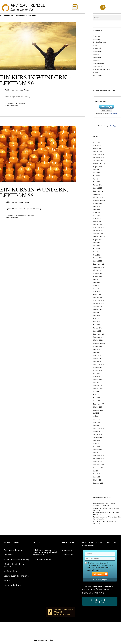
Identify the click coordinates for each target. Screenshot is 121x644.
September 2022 (99, 273)
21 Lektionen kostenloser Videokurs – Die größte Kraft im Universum (45, 552)
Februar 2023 (98, 258)
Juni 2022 (97, 282)
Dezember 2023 (99, 228)
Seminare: (8, 555)
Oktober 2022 (98, 270)
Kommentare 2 (22, 103)
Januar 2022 (97, 297)
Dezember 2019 (98, 364)
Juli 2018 (96, 392)
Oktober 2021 (98, 307)
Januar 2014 (97, 477)
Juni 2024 (97, 209)
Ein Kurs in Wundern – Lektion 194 (104, 505)
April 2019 (96, 374)
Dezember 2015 (98, 456)
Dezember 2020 (99, 334)
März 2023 (97, 255)
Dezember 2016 (98, 428)
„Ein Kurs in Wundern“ (43, 559)
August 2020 (98, 346)
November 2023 (99, 231)
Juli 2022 (96, 279)
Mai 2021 (96, 319)
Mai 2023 (96, 249)
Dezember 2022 (99, 264)
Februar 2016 (98, 450)
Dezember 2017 (98, 404)
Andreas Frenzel (23, 90)
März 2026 (97, 145)
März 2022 (97, 291)
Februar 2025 (98, 185)
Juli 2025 (96, 170)
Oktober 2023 (98, 234)
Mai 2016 (96, 444)
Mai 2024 (96, 212)
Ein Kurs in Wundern (11, 105)
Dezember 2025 (99, 155)
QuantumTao (98, 66)
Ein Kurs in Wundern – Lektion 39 (36, 80)
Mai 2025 (96, 176)
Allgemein (97, 36)
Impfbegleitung (10, 571)
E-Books (7, 581)
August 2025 (98, 167)
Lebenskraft (97, 54)
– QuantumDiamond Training (16, 559)
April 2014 (96, 474)
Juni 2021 (96, 316)
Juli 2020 (96, 349)
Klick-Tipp (113, 126)
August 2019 (97, 371)
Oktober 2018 (98, 386)
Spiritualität (97, 76)
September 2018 (99, 389)
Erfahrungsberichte (12, 585)
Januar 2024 (97, 224)
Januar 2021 (97, 331)
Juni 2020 (97, 352)
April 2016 (96, 447)
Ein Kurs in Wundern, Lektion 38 (34, 193)
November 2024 (99, 194)
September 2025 (99, 164)
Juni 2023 (97, 246)
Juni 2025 (97, 173)
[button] (75, 7)
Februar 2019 (98, 380)
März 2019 (97, 377)
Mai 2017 (96, 416)
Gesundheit (97, 48)
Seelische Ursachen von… (102, 69)
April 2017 (96, 419)
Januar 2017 (97, 425)
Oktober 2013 (98, 480)
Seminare (96, 73)
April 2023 (97, 252)
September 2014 (99, 468)
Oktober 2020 (98, 340)
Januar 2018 (97, 401)
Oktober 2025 (98, 161)
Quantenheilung (99, 63)
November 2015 (98, 459)
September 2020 (99, 343)
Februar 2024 (98, 221)
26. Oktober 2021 (10, 103)
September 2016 (99, 437)
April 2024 (97, 215)
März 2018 (97, 398)
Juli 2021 (96, 313)
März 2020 (97, 355)
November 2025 (99, 158)
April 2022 (97, 288)
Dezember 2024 (99, 191)
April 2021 (96, 322)
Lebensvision (98, 60)
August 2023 (98, 240)
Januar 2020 (97, 361)
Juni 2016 (96, 440)
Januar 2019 (97, 383)
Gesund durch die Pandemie (16, 576)
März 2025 (97, 182)
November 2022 (99, 267)
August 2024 (98, 203)
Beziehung (97, 39)
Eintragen (105, 107)
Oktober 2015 (98, 462)
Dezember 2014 (98, 465)
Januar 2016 (97, 453)
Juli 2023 (96, 243)
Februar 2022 (98, 295)
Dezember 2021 (98, 301)
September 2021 (99, 310)
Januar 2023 (97, 261)
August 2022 (98, 276)
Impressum (67, 550)
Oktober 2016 (98, 434)
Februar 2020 (98, 358)
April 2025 (97, 179)
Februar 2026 (98, 148)
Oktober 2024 (98, 197)
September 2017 (99, 410)
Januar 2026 (97, 152)
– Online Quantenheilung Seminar (15, 565)
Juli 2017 (96, 413)
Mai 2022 (96, 285)
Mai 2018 (96, 395)
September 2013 (99, 483)
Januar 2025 (97, 188)
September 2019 (99, 367)
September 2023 (99, 237)
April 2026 (97, 142)
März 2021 (97, 325)
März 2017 (97, 422)
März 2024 (97, 218)
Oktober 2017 (98, 407)
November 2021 (98, 304)
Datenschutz (113, 114)
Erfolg (95, 45)
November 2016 (98, 431)
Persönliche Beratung (13, 550)
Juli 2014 (96, 471)
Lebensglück (98, 51)
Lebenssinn (97, 57)
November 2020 (99, 337)
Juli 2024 (96, 206)
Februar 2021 (98, 328)
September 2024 (99, 200)
